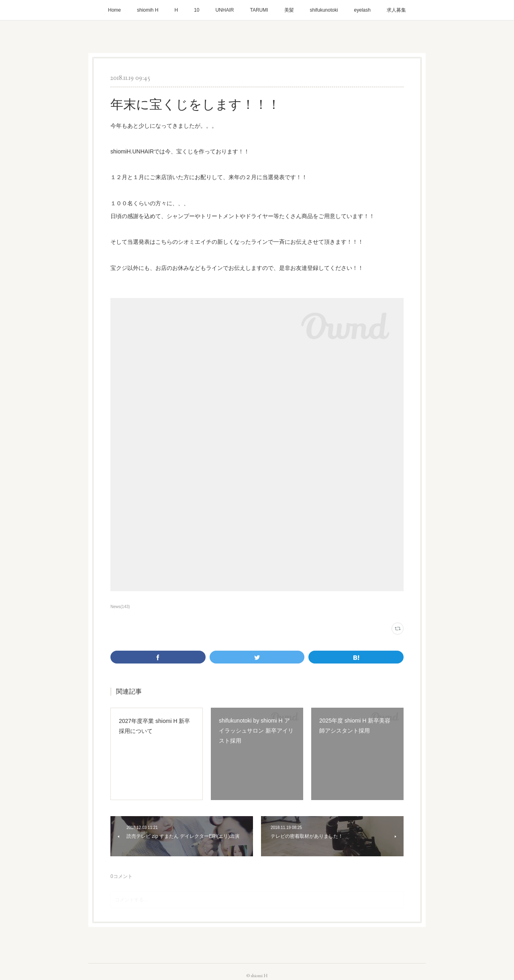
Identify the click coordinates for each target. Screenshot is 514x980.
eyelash (362, 10)
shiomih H (148, 10)
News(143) (120, 607)
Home (114, 10)
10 (197, 10)
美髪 (289, 10)
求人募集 (396, 10)
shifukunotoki (324, 10)
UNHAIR (224, 10)
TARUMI (259, 10)
